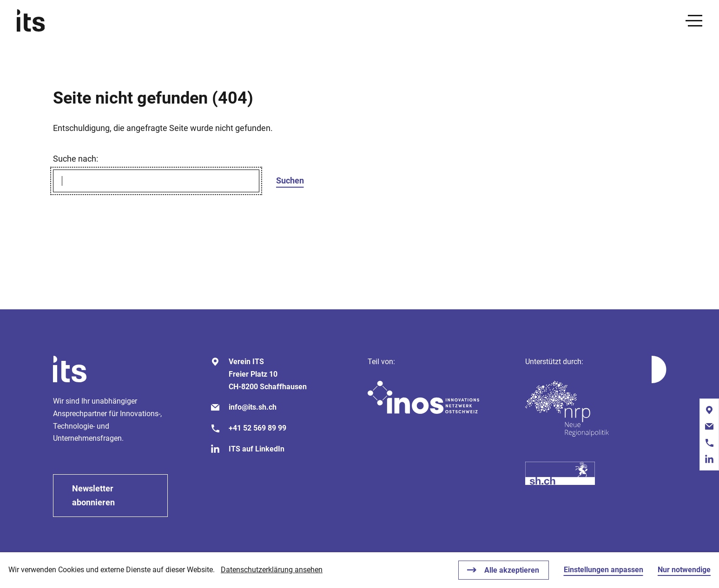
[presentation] (694, 21)
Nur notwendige (684, 570)
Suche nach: (76, 159)
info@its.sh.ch (253, 407)
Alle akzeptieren (512, 570)
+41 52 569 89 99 (257, 428)
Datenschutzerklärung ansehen (272, 570)
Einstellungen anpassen (604, 570)
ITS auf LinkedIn (257, 449)
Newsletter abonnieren (93, 495)
